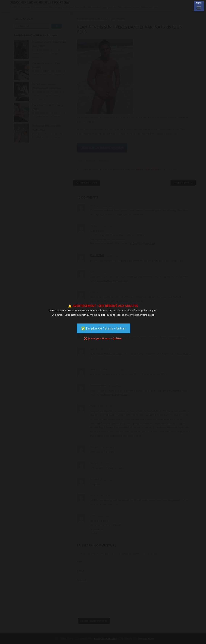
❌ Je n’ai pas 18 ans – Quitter (103, 338)
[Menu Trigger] (199, 6)
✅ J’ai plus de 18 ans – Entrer (103, 328)
